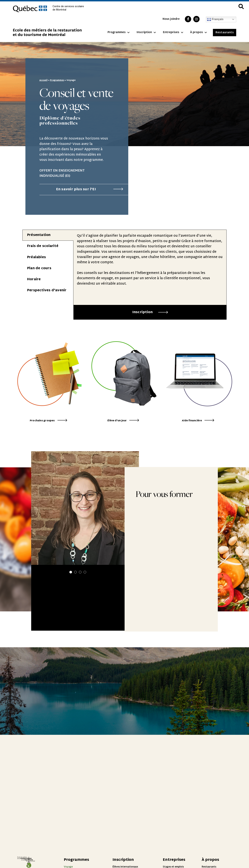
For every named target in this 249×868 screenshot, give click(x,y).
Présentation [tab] (39, 235)
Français (215, 19)
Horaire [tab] (34, 279)
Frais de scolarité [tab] (43, 246)
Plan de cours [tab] (39, 268)
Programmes (118, 33)
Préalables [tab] (36, 257)
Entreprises (173, 33)
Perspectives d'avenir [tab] (47, 290)
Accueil (44, 80)
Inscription (146, 33)
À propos (198, 33)
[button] (71, 581)
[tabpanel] (150, 267)
